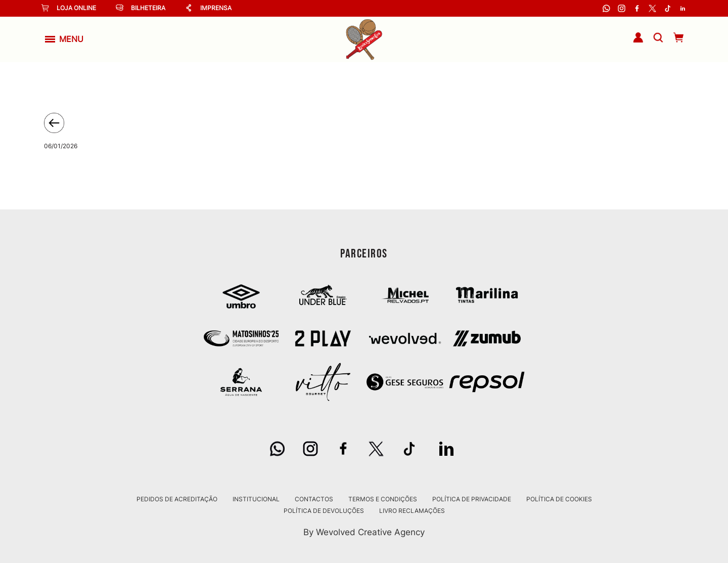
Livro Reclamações (412, 511)
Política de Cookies (559, 499)
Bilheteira (141, 8)
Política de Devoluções (324, 511)
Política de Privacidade (472, 499)
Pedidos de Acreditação (177, 499)
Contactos (314, 499)
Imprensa (208, 8)
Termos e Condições (383, 499)
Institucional (256, 499)
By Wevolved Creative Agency (364, 532)
